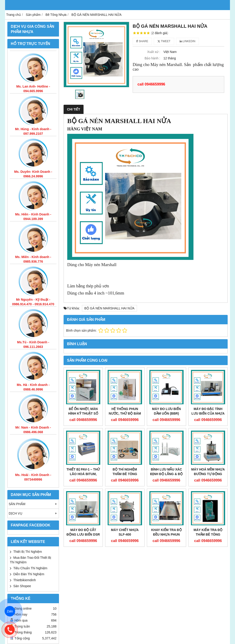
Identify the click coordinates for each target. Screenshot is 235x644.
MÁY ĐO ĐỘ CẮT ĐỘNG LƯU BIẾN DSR (83, 532)
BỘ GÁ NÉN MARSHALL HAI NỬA (109, 308)
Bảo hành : (152, 58)
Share (142, 41)
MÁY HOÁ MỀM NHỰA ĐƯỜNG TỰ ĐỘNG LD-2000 (208, 474)
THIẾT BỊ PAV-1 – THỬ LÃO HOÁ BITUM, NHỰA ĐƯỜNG (83, 474)
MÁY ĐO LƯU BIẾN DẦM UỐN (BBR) (166, 411)
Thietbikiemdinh (25, 580)
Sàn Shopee (22, 586)
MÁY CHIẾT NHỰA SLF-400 (125, 532)
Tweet (164, 41)
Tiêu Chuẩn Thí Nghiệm (30, 568)
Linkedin (188, 41)
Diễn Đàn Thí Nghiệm (29, 574)
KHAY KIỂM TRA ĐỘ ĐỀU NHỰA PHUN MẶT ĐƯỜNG (166, 534)
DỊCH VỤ (33, 513)
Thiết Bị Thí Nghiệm (28, 552)
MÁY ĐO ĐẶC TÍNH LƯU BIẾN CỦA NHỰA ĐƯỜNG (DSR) (208, 413)
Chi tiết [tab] (74, 109)
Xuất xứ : (154, 52)
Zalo (10, 611)
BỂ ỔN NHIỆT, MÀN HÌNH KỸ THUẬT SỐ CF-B (83, 413)
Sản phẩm (33, 504)
